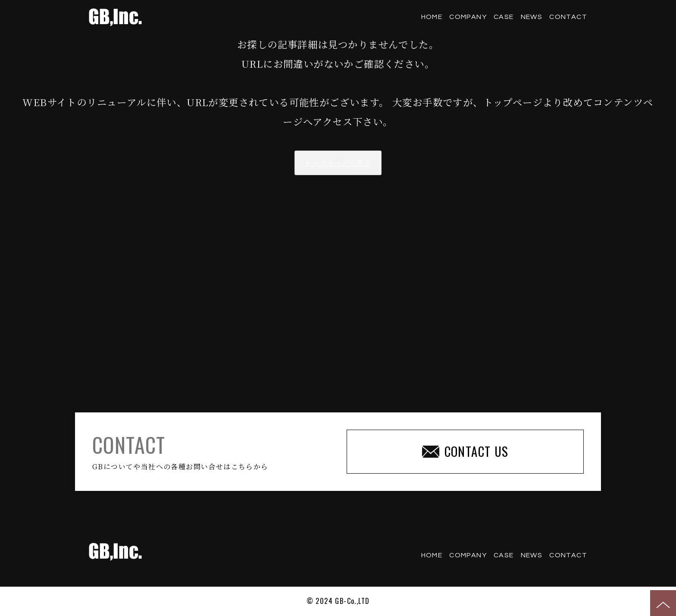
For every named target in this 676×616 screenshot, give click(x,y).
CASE (504, 17)
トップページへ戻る (338, 163)
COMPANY (468, 17)
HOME (432, 17)
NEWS (532, 17)
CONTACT (568, 17)
